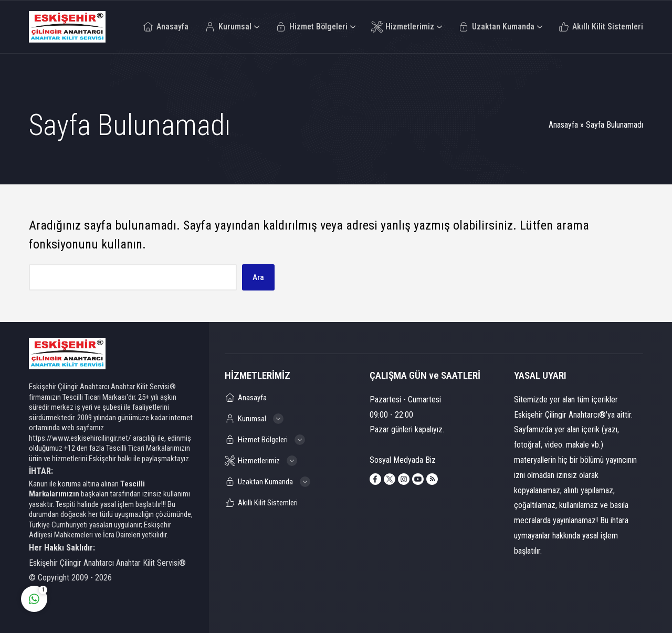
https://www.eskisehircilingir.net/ (80, 438)
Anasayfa (563, 125)
